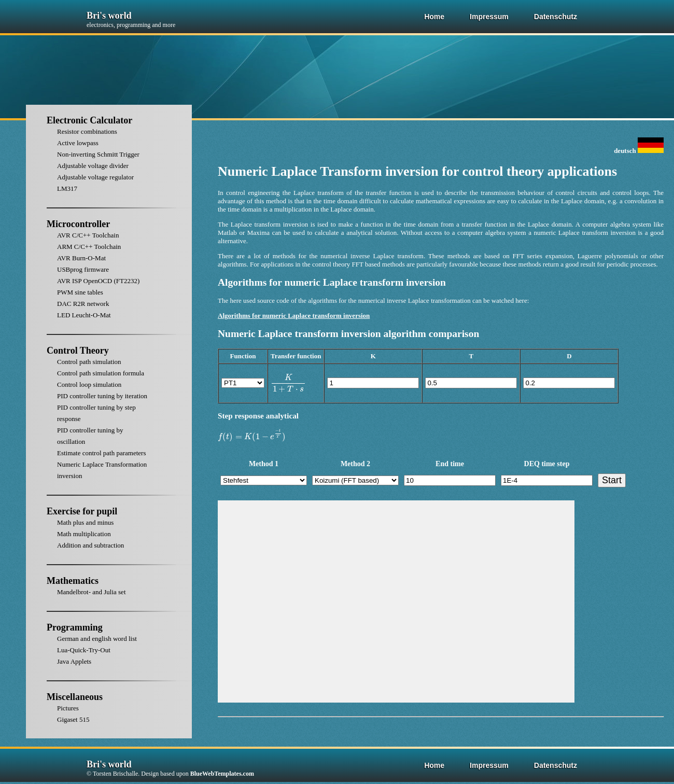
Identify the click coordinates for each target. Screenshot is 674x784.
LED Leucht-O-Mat (84, 315)
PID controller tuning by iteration (102, 396)
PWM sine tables (80, 292)
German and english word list (97, 639)
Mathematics (73, 581)
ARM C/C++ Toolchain (89, 247)
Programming (75, 627)
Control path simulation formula (101, 373)
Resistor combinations (87, 131)
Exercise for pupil (82, 511)
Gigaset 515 (73, 719)
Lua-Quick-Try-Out (84, 650)
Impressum (489, 17)
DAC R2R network (83, 304)
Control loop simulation (89, 384)
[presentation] (288, 383)
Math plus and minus (85, 522)
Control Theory (78, 351)
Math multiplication (84, 534)
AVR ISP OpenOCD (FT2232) (98, 281)
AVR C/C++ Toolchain (88, 235)
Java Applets (74, 661)
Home (434, 17)
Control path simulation (89, 362)
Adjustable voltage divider (93, 166)
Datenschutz (556, 17)
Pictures (68, 708)
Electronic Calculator (89, 120)
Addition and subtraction (90, 545)
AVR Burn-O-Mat (81, 258)
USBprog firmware (83, 269)
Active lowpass (78, 143)
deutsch (639, 151)
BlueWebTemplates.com (222, 774)
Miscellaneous (75, 697)
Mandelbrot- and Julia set (92, 592)
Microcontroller (78, 224)
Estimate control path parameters (101, 453)
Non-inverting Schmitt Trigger (98, 154)
